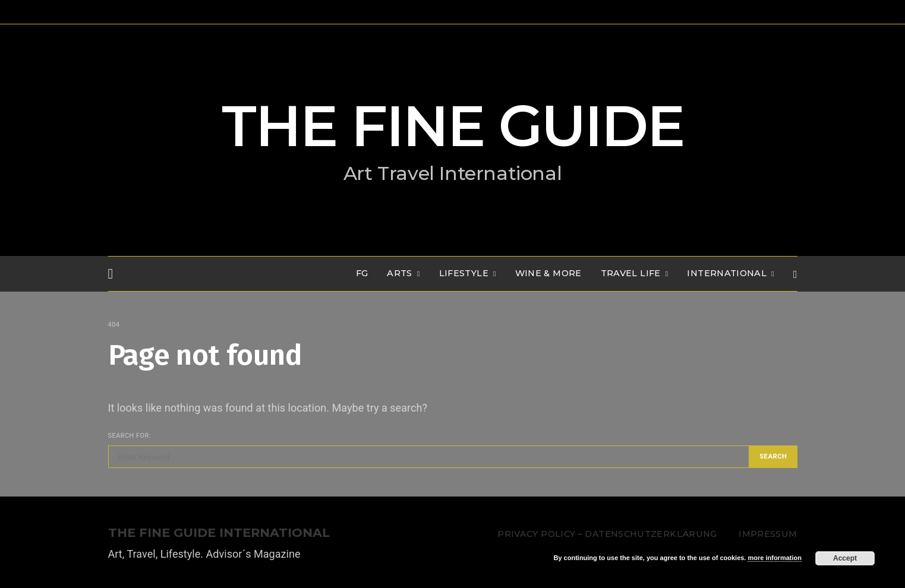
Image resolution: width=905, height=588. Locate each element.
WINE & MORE (548, 273)
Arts (399, 273)
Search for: (130, 436)
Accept (845, 558)
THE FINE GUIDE (453, 126)
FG (362, 273)
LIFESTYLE (464, 273)
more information (774, 558)
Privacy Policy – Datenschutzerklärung (607, 534)
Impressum (768, 534)
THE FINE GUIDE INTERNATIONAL (219, 533)
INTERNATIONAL (727, 273)
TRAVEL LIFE (631, 273)
